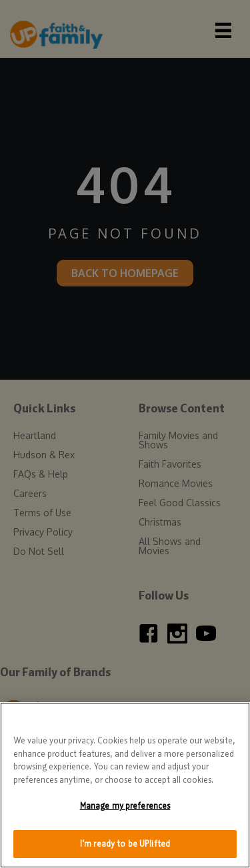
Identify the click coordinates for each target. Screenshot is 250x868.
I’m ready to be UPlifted (125, 846)
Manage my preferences (125, 808)
